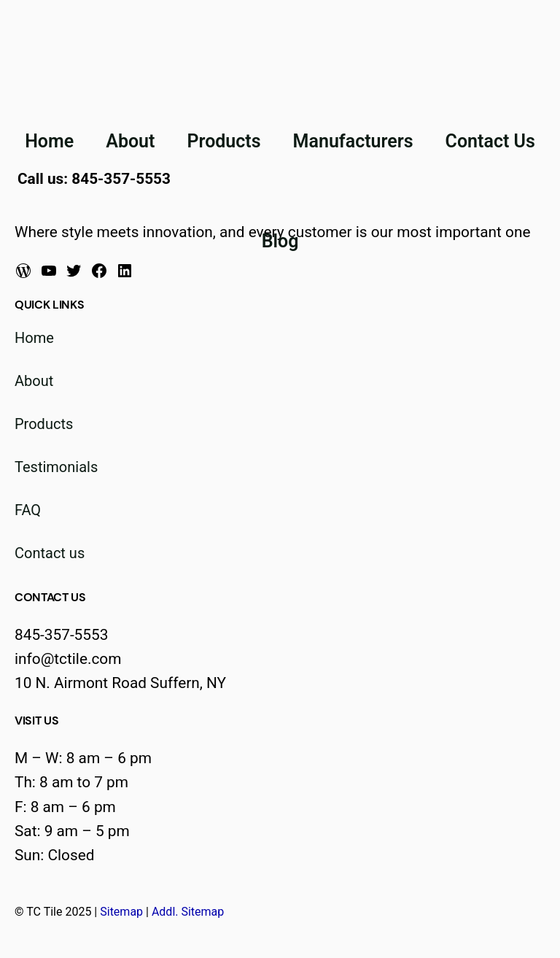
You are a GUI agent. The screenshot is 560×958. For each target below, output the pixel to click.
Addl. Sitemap (188, 912)
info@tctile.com (68, 659)
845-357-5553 (61, 635)
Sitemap (121, 912)
